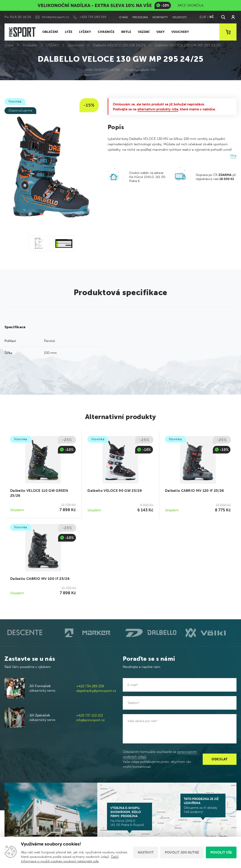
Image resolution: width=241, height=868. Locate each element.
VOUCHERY (180, 32)
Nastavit (146, 852)
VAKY (160, 32)
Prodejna (140, 17)
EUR (203, 17)
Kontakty (160, 17)
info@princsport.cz (55, 17)
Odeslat (220, 759)
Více (233, 155)
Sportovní (76, 45)
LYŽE (69, 32)
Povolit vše (221, 852)
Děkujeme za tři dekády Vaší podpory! (203, 805)
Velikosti (180, 17)
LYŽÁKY (85, 32)
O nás (124, 17)
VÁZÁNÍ (144, 32)
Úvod (9, 45)
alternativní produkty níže (158, 109)
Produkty (30, 45)
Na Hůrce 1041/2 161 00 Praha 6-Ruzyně (130, 816)
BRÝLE (126, 32)
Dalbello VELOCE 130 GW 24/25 (119, 45)
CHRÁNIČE (106, 32)
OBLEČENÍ (50, 32)
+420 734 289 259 (93, 17)
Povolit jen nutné (182, 852)
